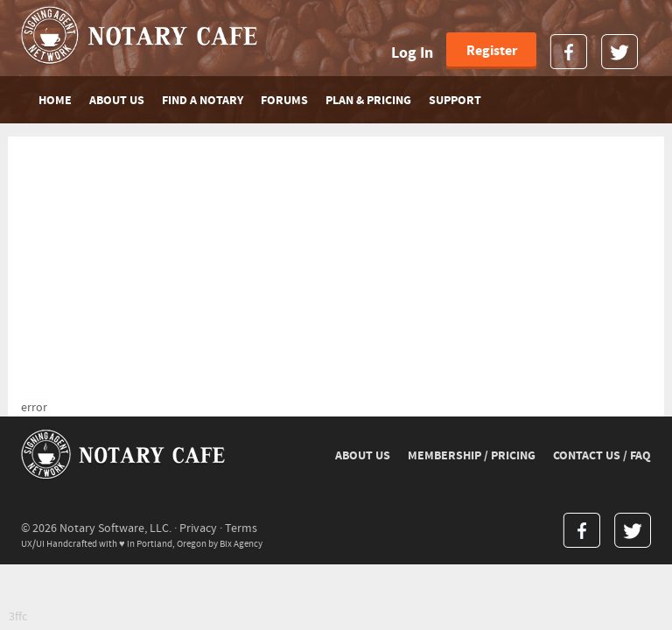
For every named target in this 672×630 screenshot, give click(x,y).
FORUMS (284, 101)
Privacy (198, 528)
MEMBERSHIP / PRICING (472, 456)
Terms (241, 528)
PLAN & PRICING (368, 101)
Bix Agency (241, 544)
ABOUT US (117, 101)
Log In (412, 53)
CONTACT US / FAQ (602, 456)
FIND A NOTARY (203, 101)
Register (492, 51)
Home (55, 101)
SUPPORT (455, 101)
